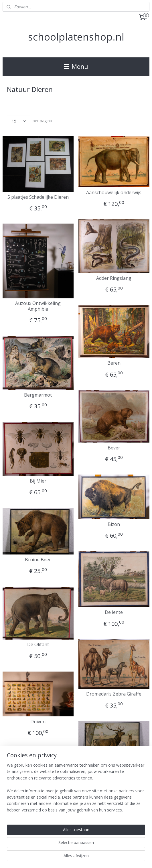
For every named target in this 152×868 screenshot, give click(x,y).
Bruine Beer (38, 560)
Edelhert (114, 771)
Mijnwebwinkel (76, 858)
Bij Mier (38, 481)
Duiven (38, 722)
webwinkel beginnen (105, 848)
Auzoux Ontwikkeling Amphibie (38, 306)
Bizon (114, 524)
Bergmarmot (38, 395)
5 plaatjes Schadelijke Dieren (38, 197)
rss (83, 848)
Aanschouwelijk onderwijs (114, 193)
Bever (114, 448)
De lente (114, 612)
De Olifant (38, 645)
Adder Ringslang (114, 278)
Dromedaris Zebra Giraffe (114, 694)
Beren (114, 363)
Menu (76, 67)
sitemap (71, 848)
